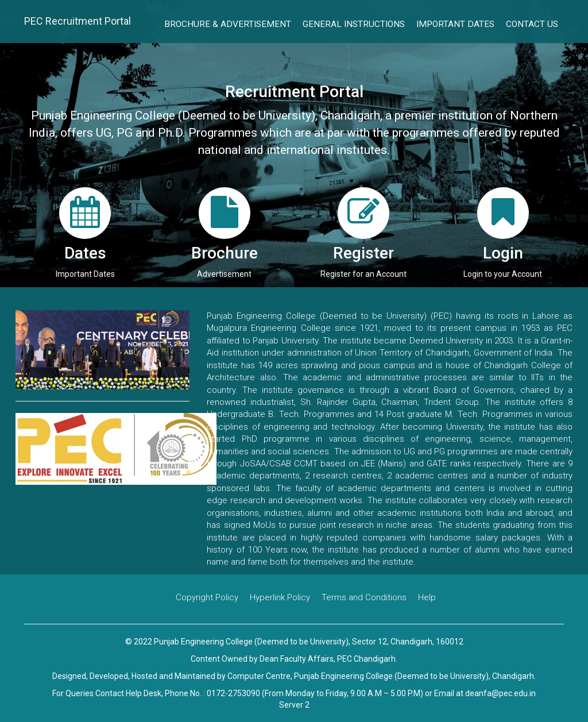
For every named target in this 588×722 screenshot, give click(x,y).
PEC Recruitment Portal (78, 21)
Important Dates (455, 24)
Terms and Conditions (364, 597)
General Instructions (354, 24)
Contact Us (532, 24)
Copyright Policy (207, 597)
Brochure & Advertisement (228, 24)
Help (427, 597)
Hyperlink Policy (280, 597)
